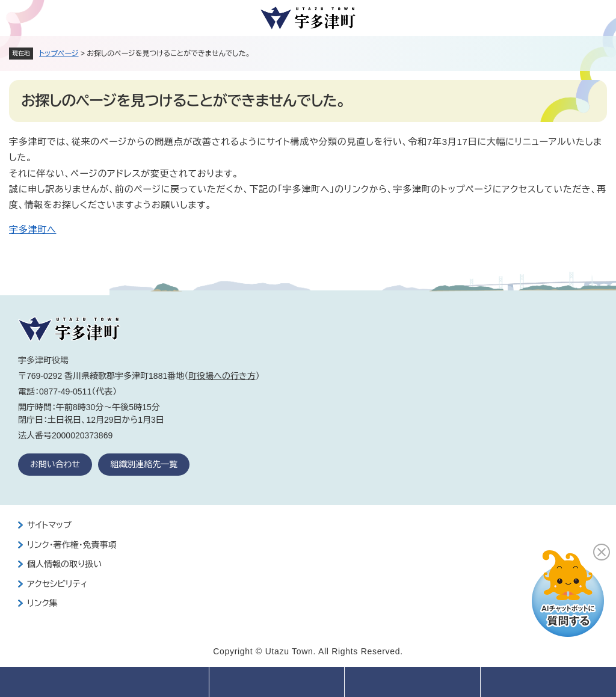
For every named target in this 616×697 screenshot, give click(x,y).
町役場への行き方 (222, 376)
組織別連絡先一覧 (144, 464)
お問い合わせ (55, 464)
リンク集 (42, 603)
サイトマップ (49, 525)
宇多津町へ (32, 229)
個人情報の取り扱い (64, 564)
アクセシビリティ (57, 584)
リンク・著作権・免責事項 (72, 545)
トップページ (59, 54)
